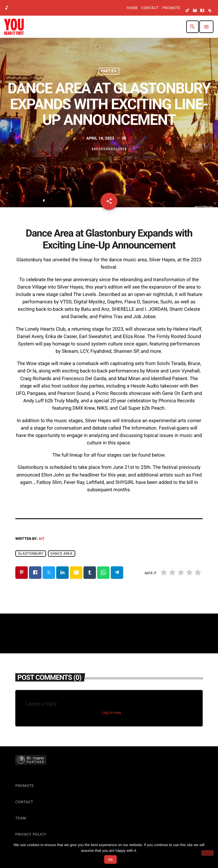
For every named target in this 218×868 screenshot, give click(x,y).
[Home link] (14, 27)
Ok (110, 860)
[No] (207, 853)
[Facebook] (202, 11)
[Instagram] (195, 11)
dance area (62, 554)
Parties (109, 71)
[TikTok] (188, 11)
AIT (41, 539)
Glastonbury (31, 554)
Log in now (112, 713)
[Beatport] (210, 11)
